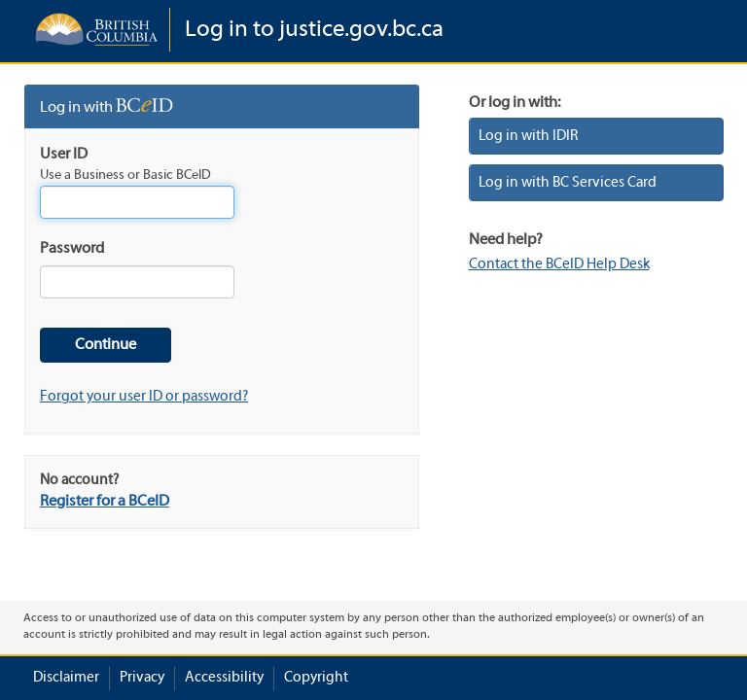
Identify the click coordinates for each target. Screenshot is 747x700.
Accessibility (224, 678)
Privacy (142, 678)
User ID (64, 155)
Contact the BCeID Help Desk (559, 264)
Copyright (316, 678)
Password (72, 249)
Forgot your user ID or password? (144, 397)
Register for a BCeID (105, 502)
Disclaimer (66, 678)
